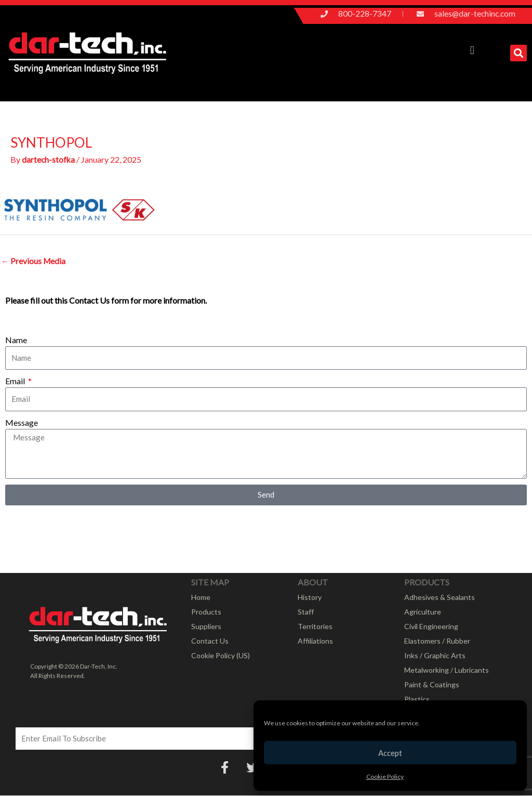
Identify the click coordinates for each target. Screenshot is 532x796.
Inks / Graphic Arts (435, 656)
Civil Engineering (431, 627)
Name (16, 340)
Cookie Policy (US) (221, 656)
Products (206, 612)
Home (201, 598)
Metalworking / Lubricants (447, 670)
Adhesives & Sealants (440, 598)
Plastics (417, 700)
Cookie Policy (385, 777)
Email (16, 381)
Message (22, 423)
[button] (472, 51)
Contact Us (210, 641)
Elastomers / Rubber (437, 641)
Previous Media (34, 261)
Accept (390, 753)
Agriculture (423, 612)
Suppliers (206, 627)
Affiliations (315, 641)
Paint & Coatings (432, 685)
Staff (306, 612)
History (310, 598)
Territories (315, 627)
